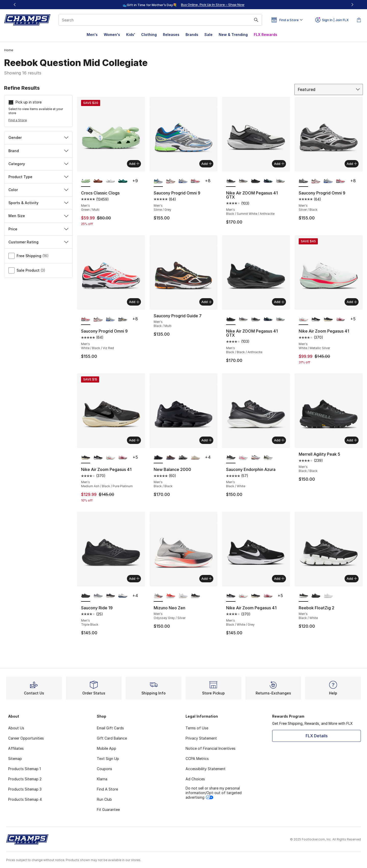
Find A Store (107, 789)
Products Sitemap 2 (25, 779)
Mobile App (107, 748)
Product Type (38, 177)
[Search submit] (256, 20)
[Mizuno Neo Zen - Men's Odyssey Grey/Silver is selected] (158, 596)
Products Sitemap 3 (25, 789)
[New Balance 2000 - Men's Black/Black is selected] (158, 458)
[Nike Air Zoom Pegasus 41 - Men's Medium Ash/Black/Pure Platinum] (328, 319)
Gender (38, 137)
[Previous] (15, 5)
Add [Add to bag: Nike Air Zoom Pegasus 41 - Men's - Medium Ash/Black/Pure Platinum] (134, 440)
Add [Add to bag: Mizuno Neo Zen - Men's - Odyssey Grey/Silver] (207, 578)
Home (9, 50)
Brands (192, 35)
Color (38, 190)
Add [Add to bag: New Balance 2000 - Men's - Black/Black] (207, 440)
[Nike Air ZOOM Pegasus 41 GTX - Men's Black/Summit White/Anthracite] (255, 319)
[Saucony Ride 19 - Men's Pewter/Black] (110, 596)
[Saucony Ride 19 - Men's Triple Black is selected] (86, 596)
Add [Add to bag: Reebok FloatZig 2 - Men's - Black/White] (352, 578)
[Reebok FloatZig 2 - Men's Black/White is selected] (303, 596)
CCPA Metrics (197, 759)
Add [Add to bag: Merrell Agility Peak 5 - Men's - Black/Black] (352, 440)
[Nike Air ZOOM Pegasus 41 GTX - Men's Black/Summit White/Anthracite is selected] (231, 181)
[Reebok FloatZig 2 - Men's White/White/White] (328, 596)
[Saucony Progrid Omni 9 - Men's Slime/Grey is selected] (158, 181)
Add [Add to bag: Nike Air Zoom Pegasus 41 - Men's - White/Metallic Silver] (352, 302)
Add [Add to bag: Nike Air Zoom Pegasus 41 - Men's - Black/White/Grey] (279, 578)
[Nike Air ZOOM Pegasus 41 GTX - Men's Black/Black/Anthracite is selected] (231, 319)
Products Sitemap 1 (24, 769)
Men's (92, 35)
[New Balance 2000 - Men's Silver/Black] (183, 458)
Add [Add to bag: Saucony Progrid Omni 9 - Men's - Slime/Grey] (207, 164)
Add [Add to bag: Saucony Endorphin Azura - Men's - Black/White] (279, 440)
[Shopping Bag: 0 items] (359, 20)
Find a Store (18, 120)
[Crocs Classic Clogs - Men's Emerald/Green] (123, 181)
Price (38, 229)
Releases (171, 35)
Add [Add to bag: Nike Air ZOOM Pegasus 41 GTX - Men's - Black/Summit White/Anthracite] (279, 164)
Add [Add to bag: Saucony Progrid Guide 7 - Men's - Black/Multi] (207, 302)
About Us (16, 728)
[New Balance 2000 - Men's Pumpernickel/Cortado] (171, 458)
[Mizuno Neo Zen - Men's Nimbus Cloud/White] (183, 596)
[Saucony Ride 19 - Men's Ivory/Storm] (123, 596)
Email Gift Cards (110, 728)
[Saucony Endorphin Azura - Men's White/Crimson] (255, 458)
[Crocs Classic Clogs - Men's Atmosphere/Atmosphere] (110, 181)
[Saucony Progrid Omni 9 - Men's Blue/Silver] (183, 181)
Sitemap (15, 759)
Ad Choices (195, 779)
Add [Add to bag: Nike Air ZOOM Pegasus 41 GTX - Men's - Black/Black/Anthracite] (279, 302)
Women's (112, 35)
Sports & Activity (38, 203)
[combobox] (160, 20)
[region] (183, 5)
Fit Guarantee (108, 810)
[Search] (160, 20)
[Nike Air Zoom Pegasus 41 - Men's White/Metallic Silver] (110, 458)
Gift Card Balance (112, 738)
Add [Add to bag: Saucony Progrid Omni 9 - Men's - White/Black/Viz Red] (134, 302)
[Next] (352, 5)
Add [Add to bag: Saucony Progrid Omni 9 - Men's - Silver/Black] (352, 164)
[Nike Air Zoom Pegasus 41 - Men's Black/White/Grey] (316, 319)
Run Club (104, 799)
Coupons (104, 769)
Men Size (38, 216)
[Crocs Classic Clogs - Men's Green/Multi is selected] (86, 181)
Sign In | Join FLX (332, 20)
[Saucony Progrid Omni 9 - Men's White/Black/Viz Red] (195, 181)
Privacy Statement (201, 738)
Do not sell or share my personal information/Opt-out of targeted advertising (214, 793)
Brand (38, 151)
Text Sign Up (108, 759)
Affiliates (16, 748)
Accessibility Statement (206, 769)
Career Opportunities (26, 738)
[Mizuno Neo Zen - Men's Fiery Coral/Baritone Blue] (171, 596)
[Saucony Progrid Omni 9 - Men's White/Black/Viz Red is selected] (86, 319)
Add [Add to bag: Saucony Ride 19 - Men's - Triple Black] (134, 578)
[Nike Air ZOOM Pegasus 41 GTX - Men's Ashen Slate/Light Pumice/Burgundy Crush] (243, 181)
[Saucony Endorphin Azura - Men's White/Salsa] (243, 458)
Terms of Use (197, 728)
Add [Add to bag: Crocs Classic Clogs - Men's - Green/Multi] (134, 164)
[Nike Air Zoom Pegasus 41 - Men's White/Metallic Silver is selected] (303, 319)
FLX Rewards (266, 35)
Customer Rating (38, 242)
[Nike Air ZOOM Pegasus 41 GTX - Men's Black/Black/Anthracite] (255, 181)
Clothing (149, 35)
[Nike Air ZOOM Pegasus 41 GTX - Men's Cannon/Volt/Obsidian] (268, 181)
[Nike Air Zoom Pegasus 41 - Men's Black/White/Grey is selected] (231, 596)
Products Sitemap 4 (25, 799)
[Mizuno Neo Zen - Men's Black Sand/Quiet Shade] (195, 596)
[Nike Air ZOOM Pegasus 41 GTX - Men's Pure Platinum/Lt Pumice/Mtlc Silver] (280, 181)
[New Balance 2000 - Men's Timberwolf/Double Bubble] (195, 458)
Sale (208, 35)
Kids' (131, 35)
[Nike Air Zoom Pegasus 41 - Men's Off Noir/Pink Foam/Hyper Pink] (341, 319)
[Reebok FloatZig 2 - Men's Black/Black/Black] (316, 596)
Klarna (102, 779)
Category (38, 164)
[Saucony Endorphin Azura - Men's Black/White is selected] (231, 458)
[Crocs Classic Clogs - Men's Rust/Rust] (98, 181)
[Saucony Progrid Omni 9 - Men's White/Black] (123, 319)
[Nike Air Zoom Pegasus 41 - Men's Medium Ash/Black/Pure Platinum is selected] (86, 458)
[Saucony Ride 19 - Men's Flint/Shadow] (98, 596)
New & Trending (233, 35)
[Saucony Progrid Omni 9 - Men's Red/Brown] (171, 181)
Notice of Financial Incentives (211, 748)
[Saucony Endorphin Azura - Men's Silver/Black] (268, 458)
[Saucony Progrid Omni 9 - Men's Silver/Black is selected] (303, 181)
